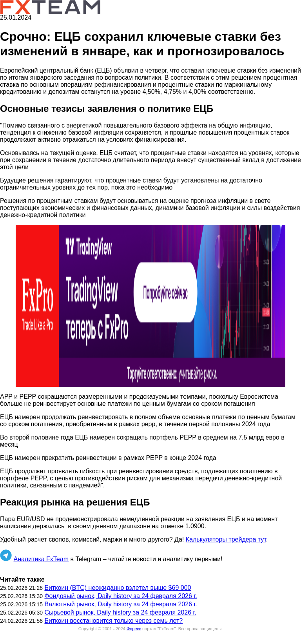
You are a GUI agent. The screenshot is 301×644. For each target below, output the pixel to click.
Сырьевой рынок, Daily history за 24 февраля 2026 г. (120, 612)
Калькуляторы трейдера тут (226, 539)
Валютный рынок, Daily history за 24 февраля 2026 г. (121, 604)
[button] (150, 306)
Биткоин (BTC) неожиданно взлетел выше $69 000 (118, 588)
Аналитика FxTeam (41, 559)
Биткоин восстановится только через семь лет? (113, 621)
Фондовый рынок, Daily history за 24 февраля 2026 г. (121, 596)
